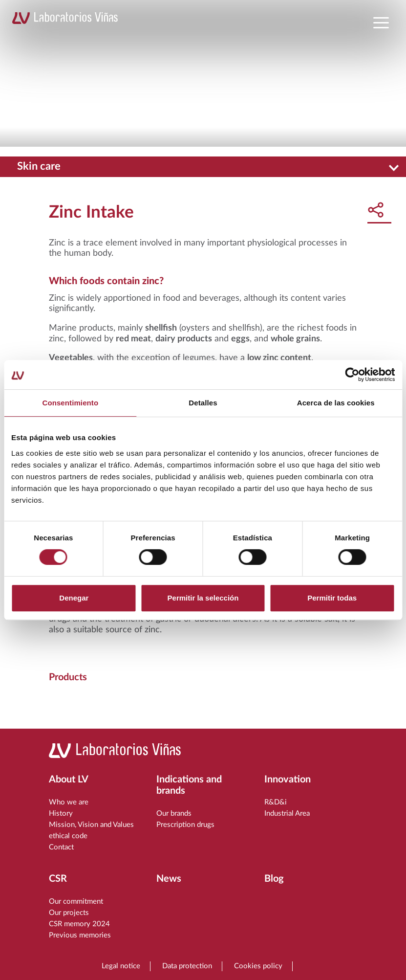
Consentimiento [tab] (70, 403)
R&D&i (276, 802)
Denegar (74, 598)
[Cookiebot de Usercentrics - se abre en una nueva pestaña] (352, 375)
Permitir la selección (203, 598)
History (61, 813)
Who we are (69, 802)
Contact (61, 847)
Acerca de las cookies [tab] (336, 403)
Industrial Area (287, 813)
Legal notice (121, 966)
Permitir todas (332, 598)
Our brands (174, 813)
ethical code (68, 836)
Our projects (69, 913)
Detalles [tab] (203, 403)
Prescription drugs (185, 825)
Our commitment (76, 902)
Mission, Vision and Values (91, 825)
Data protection (187, 966)
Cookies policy (258, 966)
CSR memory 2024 (79, 924)
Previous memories (80, 935)
